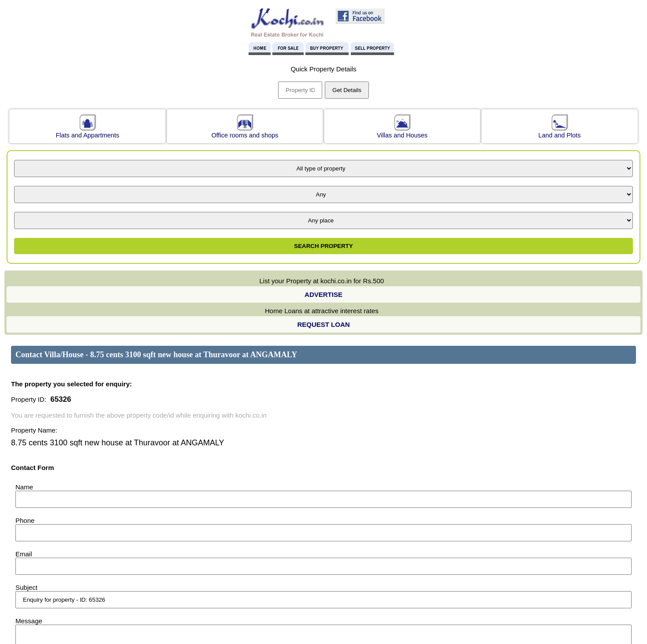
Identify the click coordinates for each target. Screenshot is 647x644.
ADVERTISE (323, 294)
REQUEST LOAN (323, 324)
